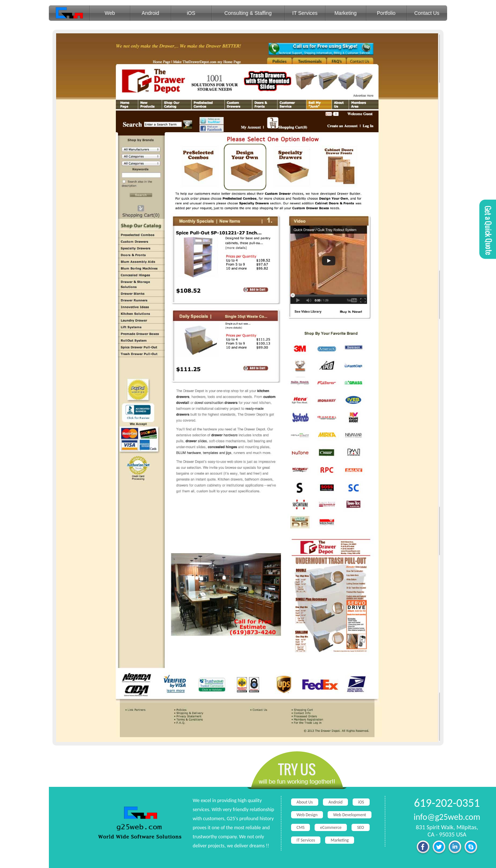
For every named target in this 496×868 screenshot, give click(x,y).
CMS (300, 827)
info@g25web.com (447, 817)
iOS (191, 13)
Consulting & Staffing (248, 13)
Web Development (350, 815)
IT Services (305, 13)
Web (110, 13)
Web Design (307, 815)
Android (150, 13)
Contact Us (427, 13)
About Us (305, 802)
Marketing (346, 13)
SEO (360, 827)
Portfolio (386, 13)
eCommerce (331, 827)
